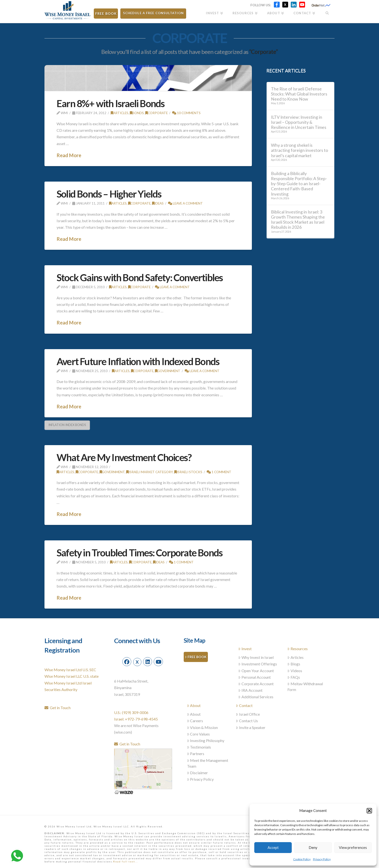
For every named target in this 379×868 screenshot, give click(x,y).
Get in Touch (58, 708)
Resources (298, 649)
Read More (69, 155)
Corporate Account (256, 684)
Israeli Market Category (149, 472)
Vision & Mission (203, 727)
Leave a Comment (185, 203)
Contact (244, 705)
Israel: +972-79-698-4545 (136, 719)
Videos (295, 671)
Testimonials (199, 747)
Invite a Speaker (251, 727)
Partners (196, 754)
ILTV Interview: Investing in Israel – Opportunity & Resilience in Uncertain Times (299, 122)
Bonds (137, 113)
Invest (245, 649)
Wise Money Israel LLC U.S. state (72, 676)
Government (168, 371)
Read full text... (126, 861)
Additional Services (256, 697)
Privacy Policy (322, 859)
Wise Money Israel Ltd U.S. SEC (70, 670)
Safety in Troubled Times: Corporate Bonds (139, 553)
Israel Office (248, 714)
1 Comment (219, 472)
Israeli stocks (188, 472)
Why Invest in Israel (256, 657)
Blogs (294, 664)
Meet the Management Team (208, 763)
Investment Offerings (258, 664)
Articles (120, 113)
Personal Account (255, 677)
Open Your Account (256, 671)
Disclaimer (198, 773)
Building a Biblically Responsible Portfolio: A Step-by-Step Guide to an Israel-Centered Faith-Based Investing (299, 184)
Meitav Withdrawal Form (305, 687)
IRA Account (250, 690)
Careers (195, 721)
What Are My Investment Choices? (124, 457)
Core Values (199, 734)
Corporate (157, 113)
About (194, 705)
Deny (313, 847)
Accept (273, 847)
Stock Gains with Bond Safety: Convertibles (140, 278)
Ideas (158, 203)
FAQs (294, 677)
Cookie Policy (302, 859)
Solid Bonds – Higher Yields (109, 194)
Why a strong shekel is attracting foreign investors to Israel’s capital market (299, 150)
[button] (369, 811)
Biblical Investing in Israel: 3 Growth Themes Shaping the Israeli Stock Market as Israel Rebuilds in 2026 (298, 220)
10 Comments (186, 113)
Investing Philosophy (206, 740)
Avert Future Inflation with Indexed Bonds (138, 361)
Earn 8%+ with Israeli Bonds (110, 103)
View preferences (353, 847)
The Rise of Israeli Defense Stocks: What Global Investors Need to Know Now (299, 94)
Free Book (196, 657)
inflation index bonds (67, 425)
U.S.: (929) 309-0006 (131, 712)
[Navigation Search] (327, 11)
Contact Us (247, 721)
